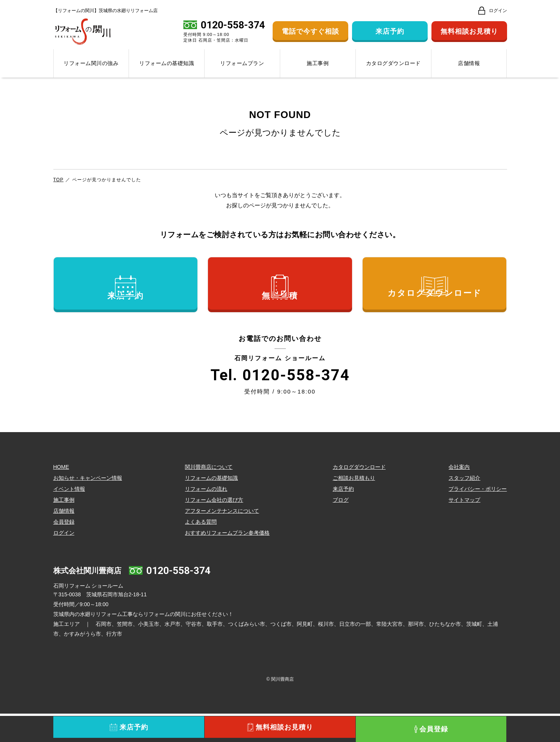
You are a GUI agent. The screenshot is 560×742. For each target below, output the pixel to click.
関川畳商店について (209, 495)
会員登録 (64, 550)
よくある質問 (201, 550)
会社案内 (459, 495)
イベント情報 (69, 517)
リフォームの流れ (206, 517)
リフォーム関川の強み (91, 71)
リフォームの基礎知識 (167, 71)
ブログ (341, 528)
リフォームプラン (242, 71)
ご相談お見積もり (354, 506)
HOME (61, 495)
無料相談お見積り (469, 36)
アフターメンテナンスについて (222, 539)
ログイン (64, 561)
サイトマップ (464, 528)
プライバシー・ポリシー (478, 517)
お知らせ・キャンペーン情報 (88, 506)
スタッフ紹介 (464, 506)
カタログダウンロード (393, 71)
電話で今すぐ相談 (310, 36)
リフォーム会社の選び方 (214, 528)
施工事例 (318, 71)
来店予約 (390, 36)
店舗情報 (469, 71)
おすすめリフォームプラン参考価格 (227, 561)
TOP (58, 187)
